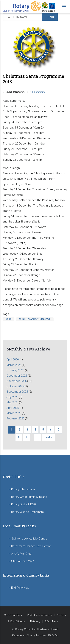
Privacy (35, 621)
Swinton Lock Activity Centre (29, 539)
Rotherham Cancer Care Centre (31, 546)
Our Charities (13, 615)
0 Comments (39, 92)
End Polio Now (20, 588)
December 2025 (17, 376)
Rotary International (23, 489)
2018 (9, 319)
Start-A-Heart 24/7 (22, 561)
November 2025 (17, 381)
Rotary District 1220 (23, 504)
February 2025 (15, 418)
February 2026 (15, 370)
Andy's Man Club (21, 554)
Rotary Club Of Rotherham (27, 512)
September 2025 (17, 392)
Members (52, 621)
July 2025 (12, 397)
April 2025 (13, 408)
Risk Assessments (40, 615)
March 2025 (14, 413)
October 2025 (15, 386)
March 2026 (14, 365)
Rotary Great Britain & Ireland (29, 497)
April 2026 (13, 359)
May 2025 (12, 402)
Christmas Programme (35, 319)
